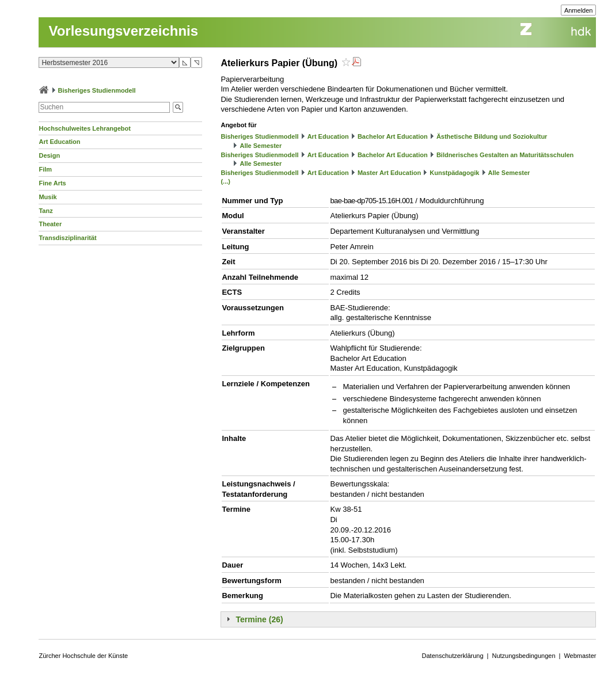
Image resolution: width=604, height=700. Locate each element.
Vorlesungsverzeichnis (123, 31)
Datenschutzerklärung (453, 656)
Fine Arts (52, 183)
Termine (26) (259, 619)
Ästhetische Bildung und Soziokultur (492, 136)
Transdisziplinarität (67, 238)
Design (49, 155)
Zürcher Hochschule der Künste (83, 656)
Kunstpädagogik (454, 173)
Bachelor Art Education (393, 136)
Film (45, 169)
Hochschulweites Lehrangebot (85, 128)
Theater (50, 224)
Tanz (45, 211)
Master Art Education (389, 173)
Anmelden (579, 10)
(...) (225, 181)
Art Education (59, 142)
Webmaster (580, 656)
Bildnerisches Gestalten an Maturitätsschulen (505, 155)
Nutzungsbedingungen (523, 656)
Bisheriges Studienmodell (97, 90)
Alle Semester (261, 146)
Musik (48, 197)
